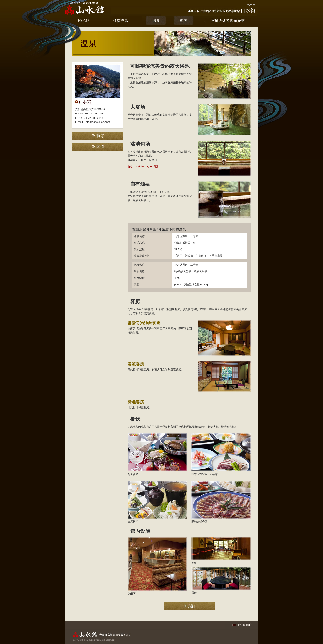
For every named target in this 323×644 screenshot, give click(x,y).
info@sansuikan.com (98, 122)
